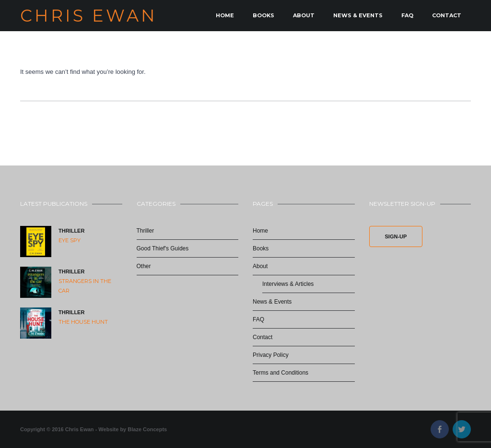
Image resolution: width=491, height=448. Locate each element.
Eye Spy (70, 240)
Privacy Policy (271, 355)
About (304, 15)
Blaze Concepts (147, 429)
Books (263, 15)
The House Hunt (83, 322)
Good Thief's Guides (163, 248)
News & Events (358, 15)
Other (144, 266)
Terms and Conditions (281, 373)
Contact (447, 15)
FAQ (407, 15)
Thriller (71, 231)
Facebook (440, 429)
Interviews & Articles (288, 284)
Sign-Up (396, 236)
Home (225, 15)
